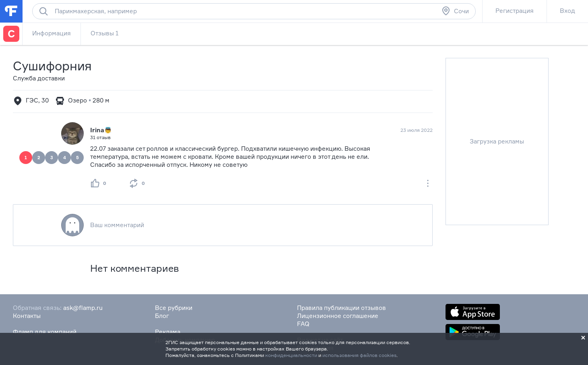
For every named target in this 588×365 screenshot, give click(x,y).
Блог (162, 316)
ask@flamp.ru (83, 308)
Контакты (27, 316)
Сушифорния (52, 66)
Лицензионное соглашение (338, 316)
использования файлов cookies (359, 355)
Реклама (168, 332)
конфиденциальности (291, 355)
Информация (52, 33)
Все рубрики (174, 308)
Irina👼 (101, 130)
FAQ (303, 324)
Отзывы (105, 33)
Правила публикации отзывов (341, 308)
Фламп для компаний (45, 332)
